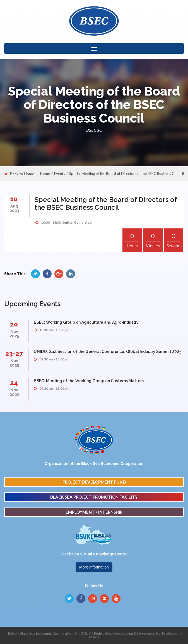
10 (14, 199)
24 (14, 383)
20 (14, 324)
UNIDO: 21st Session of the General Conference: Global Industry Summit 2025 (108, 352)
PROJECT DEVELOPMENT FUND (94, 482)
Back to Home (19, 174)
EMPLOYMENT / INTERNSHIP (94, 512)
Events (60, 174)
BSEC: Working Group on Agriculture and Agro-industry (86, 322)
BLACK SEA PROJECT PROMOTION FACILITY (94, 497)
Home (45, 174)
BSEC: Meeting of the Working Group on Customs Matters (89, 381)
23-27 (14, 353)
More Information (94, 567)
